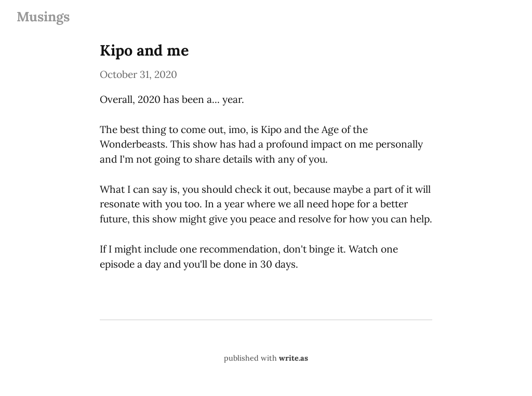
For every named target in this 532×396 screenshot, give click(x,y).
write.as (294, 358)
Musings (43, 16)
